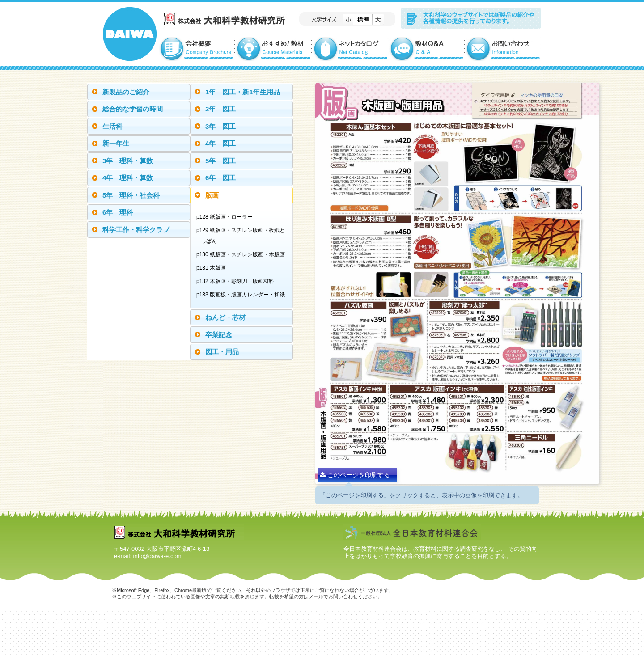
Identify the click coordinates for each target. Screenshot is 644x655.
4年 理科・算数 (128, 178)
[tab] (139, 92)
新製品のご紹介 (126, 92)
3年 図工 (220, 126)
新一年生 (116, 143)
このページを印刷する (355, 475)
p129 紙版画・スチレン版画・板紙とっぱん (243, 236)
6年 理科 (118, 212)
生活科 (112, 126)
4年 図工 (220, 143)
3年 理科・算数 (128, 161)
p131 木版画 (213, 268)
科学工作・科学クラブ (136, 230)
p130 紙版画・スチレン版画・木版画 (243, 254)
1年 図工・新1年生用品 (243, 92)
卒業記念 (219, 335)
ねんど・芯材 (225, 317)
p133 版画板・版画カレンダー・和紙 (243, 295)
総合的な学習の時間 (133, 109)
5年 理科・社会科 (131, 195)
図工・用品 (222, 352)
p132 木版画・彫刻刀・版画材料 (237, 281)
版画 (212, 195)
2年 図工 (220, 109)
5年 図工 (220, 161)
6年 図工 (220, 178)
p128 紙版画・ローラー (227, 217)
